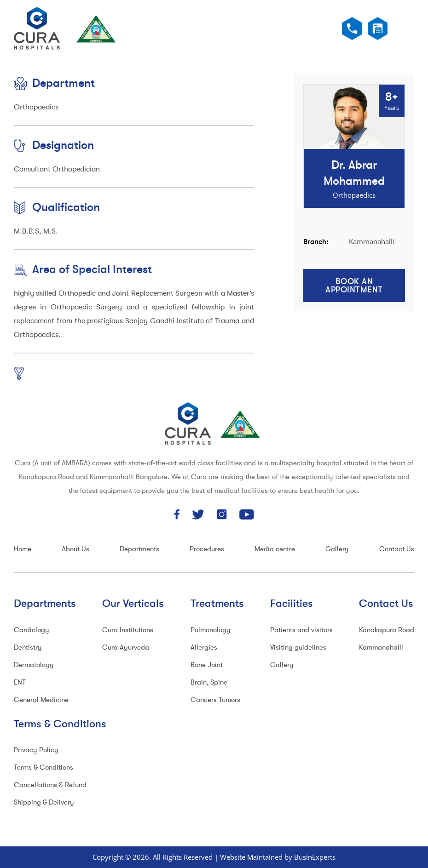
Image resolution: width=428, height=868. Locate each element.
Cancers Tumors (215, 700)
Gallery (337, 549)
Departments (139, 549)
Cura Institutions (128, 630)
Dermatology (34, 665)
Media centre (275, 549)
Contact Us (397, 549)
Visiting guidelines (298, 648)
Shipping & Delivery (44, 802)
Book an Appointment (354, 286)
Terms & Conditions (43, 768)
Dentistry (28, 648)
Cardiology (32, 630)
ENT (20, 682)
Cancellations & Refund (50, 785)
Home (23, 549)
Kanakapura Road (387, 630)
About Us (75, 549)
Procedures (207, 549)
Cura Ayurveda (126, 648)
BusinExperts (315, 857)
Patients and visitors (301, 630)
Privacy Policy (36, 750)
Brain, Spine (209, 682)
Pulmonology (211, 630)
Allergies (204, 648)
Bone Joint (207, 665)
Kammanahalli (381, 648)
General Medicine (41, 700)
